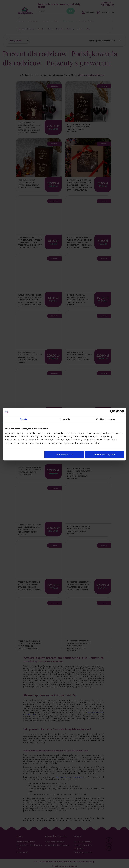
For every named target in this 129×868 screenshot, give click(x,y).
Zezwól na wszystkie (104, 455)
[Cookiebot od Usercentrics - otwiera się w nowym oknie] (112, 412)
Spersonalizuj (64, 455)
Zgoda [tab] (24, 419)
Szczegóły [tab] (64, 419)
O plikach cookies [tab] (106, 419)
